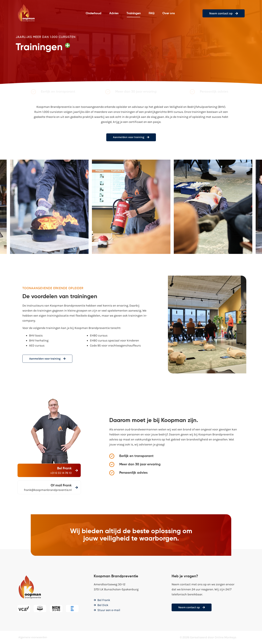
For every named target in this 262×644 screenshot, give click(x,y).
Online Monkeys (225, 638)
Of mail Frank (40, 486)
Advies (114, 13)
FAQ (152, 13)
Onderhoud (93, 13)
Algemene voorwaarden (34, 638)
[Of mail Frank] (56, 488)
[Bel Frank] (76, 471)
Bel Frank (64, 469)
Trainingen (134, 13)
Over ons (169, 13)
